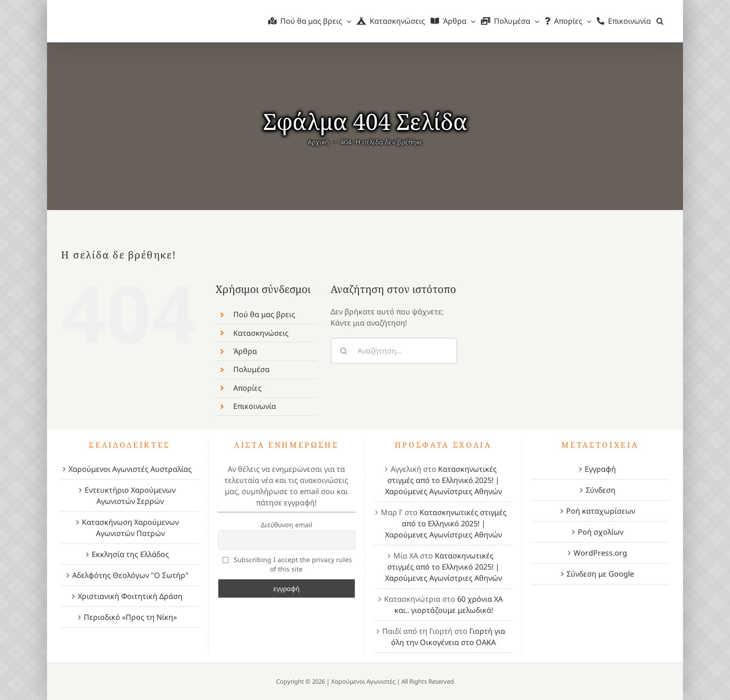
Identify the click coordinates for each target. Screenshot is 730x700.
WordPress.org (600, 553)
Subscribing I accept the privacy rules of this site (287, 564)
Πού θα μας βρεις (264, 314)
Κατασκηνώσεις (261, 333)
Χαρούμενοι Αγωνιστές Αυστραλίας (130, 469)
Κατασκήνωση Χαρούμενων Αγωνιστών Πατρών (130, 528)
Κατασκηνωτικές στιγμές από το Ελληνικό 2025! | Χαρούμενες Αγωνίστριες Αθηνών (443, 480)
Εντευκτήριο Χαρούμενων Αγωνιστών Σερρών (130, 496)
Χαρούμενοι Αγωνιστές (363, 681)
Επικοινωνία (255, 406)
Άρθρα (245, 351)
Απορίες (247, 388)
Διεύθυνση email (287, 525)
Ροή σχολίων (601, 532)
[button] (660, 21)
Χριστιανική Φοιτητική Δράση (130, 596)
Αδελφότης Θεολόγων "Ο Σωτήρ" (130, 575)
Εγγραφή (600, 469)
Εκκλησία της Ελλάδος (130, 554)
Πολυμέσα (251, 369)
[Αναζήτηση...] (394, 351)
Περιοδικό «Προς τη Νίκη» (130, 617)
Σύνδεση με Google (600, 574)
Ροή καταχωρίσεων (601, 511)
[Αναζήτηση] (344, 351)
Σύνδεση (601, 490)
